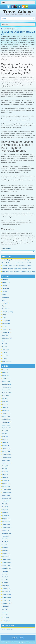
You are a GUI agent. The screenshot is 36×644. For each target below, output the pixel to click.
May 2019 (5, 615)
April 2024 (5, 443)
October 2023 (6, 460)
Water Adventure (7, 361)
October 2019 (6, 600)
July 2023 (5, 469)
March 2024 (5, 445)
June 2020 (5, 577)
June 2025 (5, 402)
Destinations (17, 29)
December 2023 (7, 454)
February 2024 (6, 448)
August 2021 (6, 536)
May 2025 (5, 405)
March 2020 (5, 586)
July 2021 (5, 539)
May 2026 (5, 370)
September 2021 (7, 533)
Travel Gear (5, 344)
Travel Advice (18, 12)
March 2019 (5, 618)
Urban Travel (6, 350)
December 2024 (7, 419)
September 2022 (7, 498)
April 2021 (5, 548)
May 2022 (5, 510)
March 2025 (5, 410)
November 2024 (7, 422)
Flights (4, 306)
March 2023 (5, 481)
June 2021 (5, 542)
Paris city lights (7, 249)
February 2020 (6, 589)
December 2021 (7, 524)
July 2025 (5, 399)
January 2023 (6, 486)
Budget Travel (6, 283)
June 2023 (5, 472)
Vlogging (5, 359)
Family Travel (6, 303)
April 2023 (5, 478)
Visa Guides (5, 356)
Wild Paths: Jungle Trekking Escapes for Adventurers (17, 266)
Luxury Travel (6, 321)
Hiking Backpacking (8, 312)
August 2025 (6, 396)
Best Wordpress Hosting (29, 642)
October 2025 (6, 390)
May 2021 (5, 545)
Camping (5, 285)
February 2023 (6, 483)
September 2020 (7, 568)
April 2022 (5, 513)
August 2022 (6, 501)
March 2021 (5, 551)
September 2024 (7, 428)
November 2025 (7, 387)
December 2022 (7, 489)
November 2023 (7, 457)
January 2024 (6, 451)
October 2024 (6, 425)
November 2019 (7, 597)
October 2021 (6, 530)
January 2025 (6, 416)
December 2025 (7, 384)
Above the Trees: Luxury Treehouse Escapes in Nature (17, 263)
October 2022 (6, 495)
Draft (3, 300)
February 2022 (6, 519)
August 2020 (6, 571)
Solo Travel (5, 335)
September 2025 (7, 393)
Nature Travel (6, 323)
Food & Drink (6, 309)
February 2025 (6, 413)
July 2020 (5, 574)
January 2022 (6, 521)
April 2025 (5, 408)
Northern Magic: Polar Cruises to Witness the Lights (16, 260)
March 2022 (5, 516)
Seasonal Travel (7, 332)
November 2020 (7, 562)
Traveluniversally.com (7, 629)
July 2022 (5, 504)
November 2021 (7, 527)
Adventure (5, 280)
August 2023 (6, 466)
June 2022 (5, 507)
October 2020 (6, 565)
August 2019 (6, 606)
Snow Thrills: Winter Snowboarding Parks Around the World (19, 272)
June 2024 (5, 437)
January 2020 (6, 592)
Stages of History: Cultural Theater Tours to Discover (17, 269)
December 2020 (7, 559)
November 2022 (7, 492)
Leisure (4, 318)
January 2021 (6, 557)
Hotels (4, 315)
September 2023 (7, 463)
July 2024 (5, 434)
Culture (4, 294)
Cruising (4, 291)
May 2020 (5, 580)
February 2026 (6, 378)
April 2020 (5, 583)
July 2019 (5, 609)
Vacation (5, 353)
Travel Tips (5, 347)
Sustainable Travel (7, 338)
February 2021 (6, 554)
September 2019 (7, 603)
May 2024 (5, 440)
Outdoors (5, 326)
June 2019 (5, 612)
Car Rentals (5, 288)
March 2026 (5, 375)
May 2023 (5, 475)
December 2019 (7, 594)
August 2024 (6, 431)
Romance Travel (7, 329)
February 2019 (6, 621)
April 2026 (5, 372)
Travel (4, 341)
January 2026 (6, 381)
